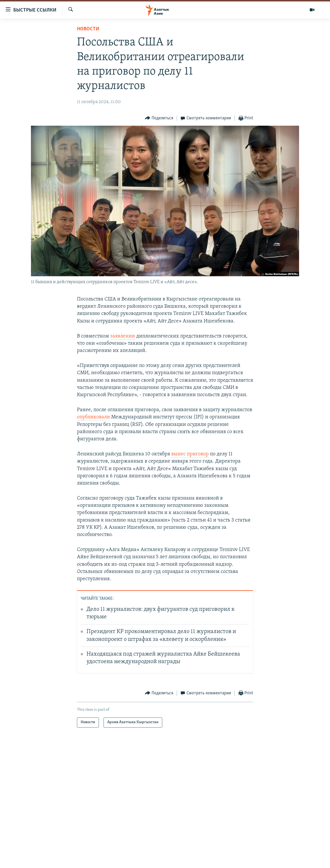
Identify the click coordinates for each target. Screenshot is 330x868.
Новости (88, 29)
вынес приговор (190, 454)
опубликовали (93, 417)
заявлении (123, 336)
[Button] (159, 118)
